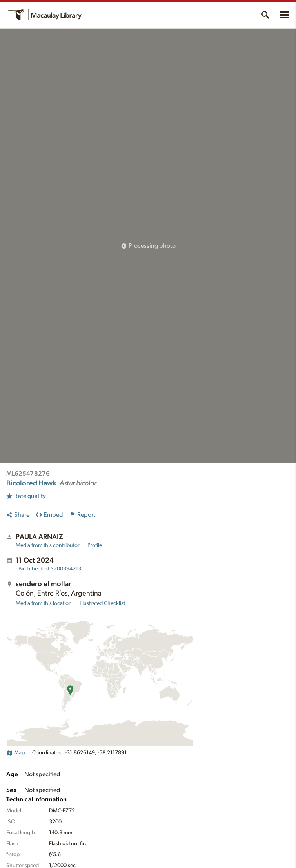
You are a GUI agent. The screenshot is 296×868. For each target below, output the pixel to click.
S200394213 (48, 569)
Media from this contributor (48, 545)
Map (15, 753)
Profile (95, 545)
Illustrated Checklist (102, 603)
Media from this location (44, 603)
